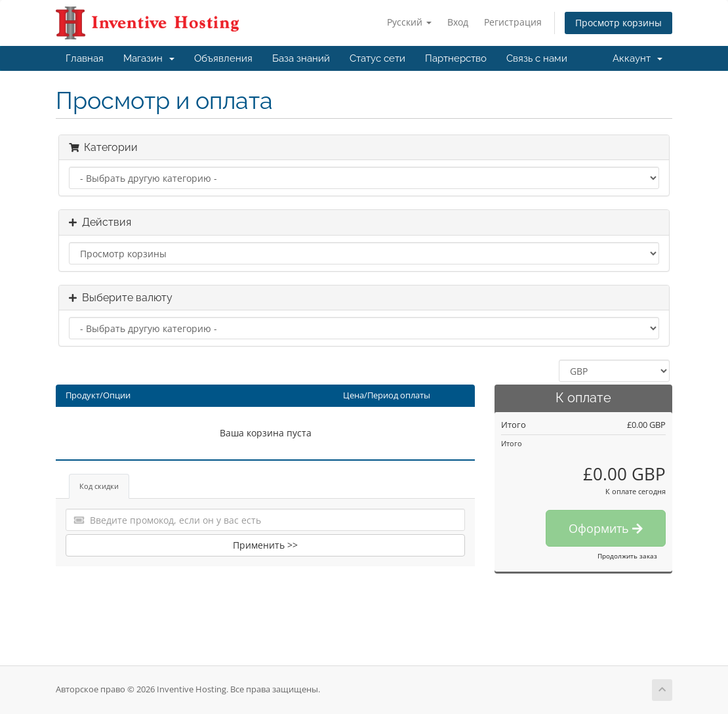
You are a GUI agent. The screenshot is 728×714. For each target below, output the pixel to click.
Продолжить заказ (627, 556)
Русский (409, 22)
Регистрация (513, 22)
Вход (458, 22)
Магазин (149, 58)
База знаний (301, 58)
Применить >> (265, 545)
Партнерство (456, 58)
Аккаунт (637, 58)
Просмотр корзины (618, 23)
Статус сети (377, 58)
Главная (85, 58)
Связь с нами (537, 58)
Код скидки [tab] (99, 486)
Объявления (223, 58)
